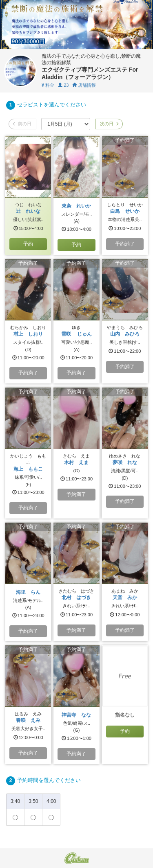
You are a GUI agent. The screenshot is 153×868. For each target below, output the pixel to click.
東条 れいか (76, 206)
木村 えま (76, 462)
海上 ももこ (28, 469)
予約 (28, 244)
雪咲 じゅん (76, 334)
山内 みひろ (125, 334)
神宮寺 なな (76, 715)
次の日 (109, 124)
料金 (48, 85)
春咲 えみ (28, 720)
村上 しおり (28, 334)
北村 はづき (76, 597)
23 (63, 85)
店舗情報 (84, 85)
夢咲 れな (125, 462)
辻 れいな (28, 211)
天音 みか (125, 597)
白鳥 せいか (125, 211)
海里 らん (28, 592)
